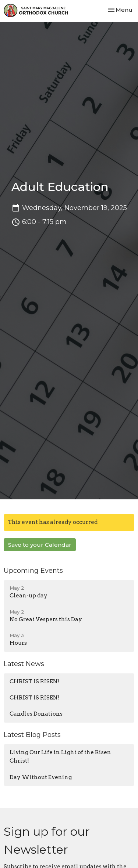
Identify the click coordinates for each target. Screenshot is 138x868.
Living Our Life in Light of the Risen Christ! (60, 757)
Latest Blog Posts (32, 735)
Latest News (24, 664)
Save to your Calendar (40, 545)
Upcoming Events (33, 571)
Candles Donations (36, 714)
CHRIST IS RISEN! (35, 681)
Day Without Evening (41, 777)
